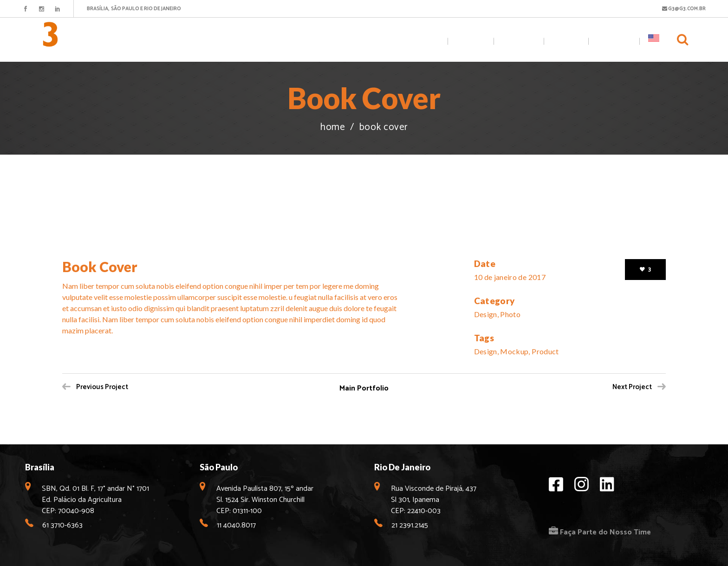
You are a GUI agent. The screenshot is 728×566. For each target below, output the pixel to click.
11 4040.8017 (236, 525)
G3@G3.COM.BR (684, 9)
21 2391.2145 (410, 525)
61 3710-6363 (62, 525)
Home (332, 127)
